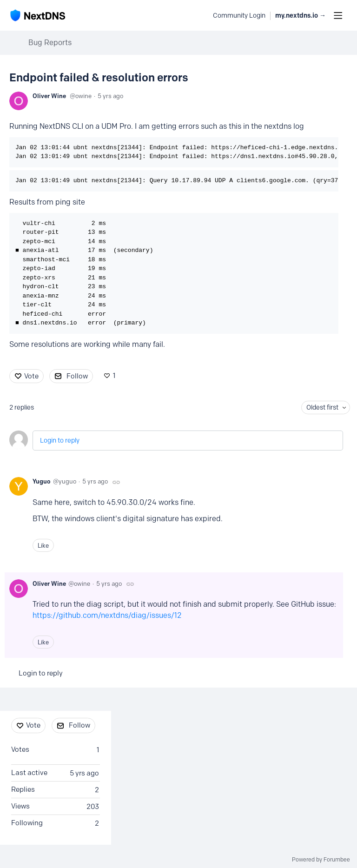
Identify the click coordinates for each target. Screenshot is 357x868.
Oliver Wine (49, 96)
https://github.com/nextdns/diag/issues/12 (107, 615)
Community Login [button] (239, 16)
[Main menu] (338, 15)
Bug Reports (50, 43)
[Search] (201, 15)
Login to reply (60, 441)
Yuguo (42, 481)
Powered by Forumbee (321, 860)
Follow (77, 376)
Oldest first (322, 407)
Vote (31, 376)
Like (43, 545)
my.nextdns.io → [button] (301, 16)
